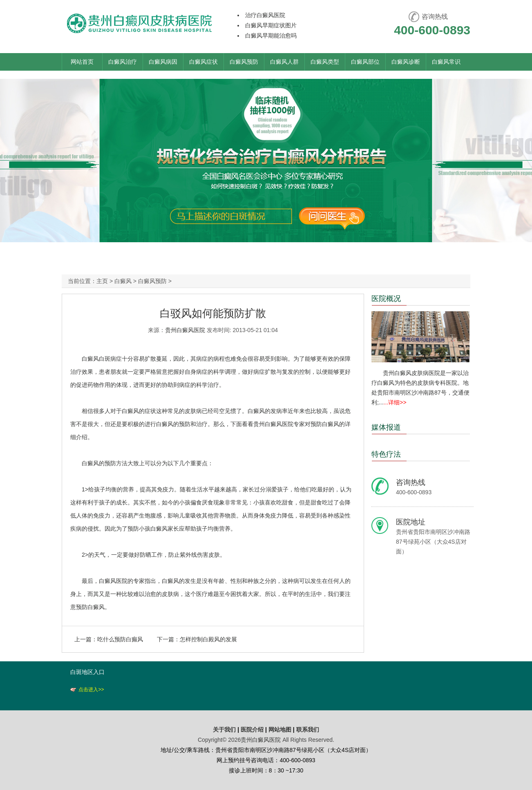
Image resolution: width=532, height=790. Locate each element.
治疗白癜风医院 (265, 15)
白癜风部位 (365, 62)
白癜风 (123, 281)
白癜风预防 (244, 62)
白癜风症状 (203, 62)
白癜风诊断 (406, 62)
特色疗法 (386, 454)
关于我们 (224, 730)
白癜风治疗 (123, 62)
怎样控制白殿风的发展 (208, 639)
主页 (102, 281)
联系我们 (308, 730)
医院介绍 (253, 730)
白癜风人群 (284, 62)
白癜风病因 (163, 62)
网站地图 (280, 730)
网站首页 (82, 62)
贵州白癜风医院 (185, 330)
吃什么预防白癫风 (120, 639)
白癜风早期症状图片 (271, 25)
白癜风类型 (325, 62)
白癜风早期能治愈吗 (271, 36)
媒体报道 (386, 427)
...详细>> (395, 402)
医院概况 (386, 299)
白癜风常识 (446, 62)
